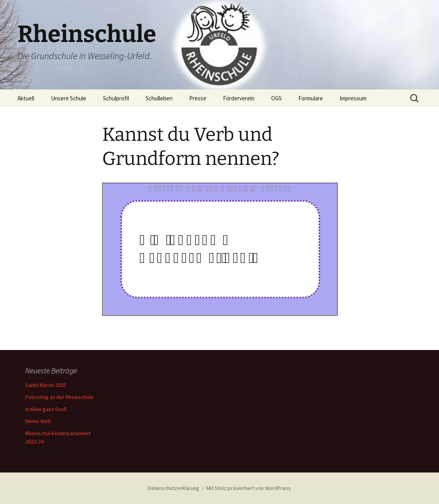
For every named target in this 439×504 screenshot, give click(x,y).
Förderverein (239, 98)
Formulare (311, 98)
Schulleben (159, 98)
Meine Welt (38, 421)
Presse (198, 98)
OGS (276, 98)
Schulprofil (116, 98)
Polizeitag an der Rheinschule (59, 397)
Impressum (353, 98)
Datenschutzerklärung (174, 488)
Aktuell (26, 98)
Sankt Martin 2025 (46, 385)
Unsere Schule (69, 98)
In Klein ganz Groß (46, 409)
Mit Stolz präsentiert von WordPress (249, 488)
